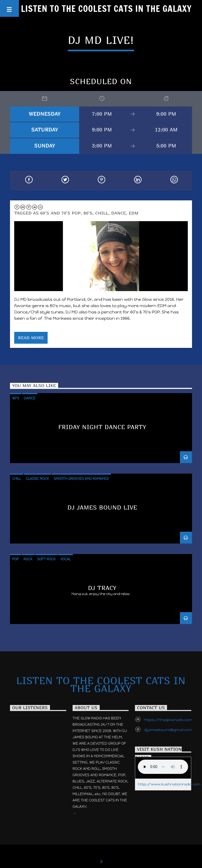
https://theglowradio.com (168, 720)
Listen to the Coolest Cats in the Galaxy (106, 8)
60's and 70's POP (60, 213)
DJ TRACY (102, 588)
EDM (134, 213)
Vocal (65, 559)
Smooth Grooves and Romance (81, 479)
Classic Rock (37, 479)
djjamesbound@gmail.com (168, 730)
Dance (119, 213)
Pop (15, 559)
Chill (102, 213)
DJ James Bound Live (102, 507)
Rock (28, 559)
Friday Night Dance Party (102, 427)
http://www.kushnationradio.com (169, 784)
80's (88, 213)
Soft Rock (47, 559)
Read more (31, 338)
